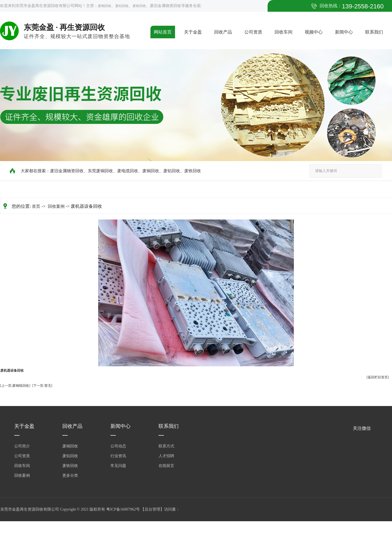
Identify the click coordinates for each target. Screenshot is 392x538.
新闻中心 (344, 32)
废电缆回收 (128, 171)
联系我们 (374, 32)
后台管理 (152, 509)
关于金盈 (193, 32)
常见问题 (118, 466)
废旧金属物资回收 (67, 171)
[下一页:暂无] (42, 386)
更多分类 (70, 476)
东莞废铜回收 (100, 171)
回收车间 (284, 32)
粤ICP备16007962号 (123, 509)
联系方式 (166, 446)
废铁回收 (139, 6)
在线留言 (166, 466)
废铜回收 (105, 6)
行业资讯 (118, 456)
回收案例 (56, 206)
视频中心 (314, 32)
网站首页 (163, 32)
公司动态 (118, 446)
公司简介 (22, 446)
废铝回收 (122, 6)
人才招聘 (166, 456)
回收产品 (223, 32)
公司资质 (253, 32)
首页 (36, 206)
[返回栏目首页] (378, 377)
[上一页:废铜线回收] (15, 386)
